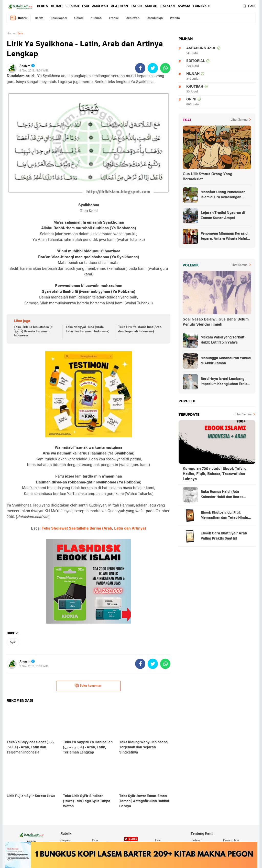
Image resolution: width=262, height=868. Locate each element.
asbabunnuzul (201, 48)
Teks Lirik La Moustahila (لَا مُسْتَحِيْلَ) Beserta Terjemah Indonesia (33, 332)
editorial (196, 61)
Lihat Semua (239, 120)
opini (191, 100)
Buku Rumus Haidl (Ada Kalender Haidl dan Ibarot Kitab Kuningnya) (222, 495)
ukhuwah (133, 18)
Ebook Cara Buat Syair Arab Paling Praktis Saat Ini (224, 536)
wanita (175, 18)
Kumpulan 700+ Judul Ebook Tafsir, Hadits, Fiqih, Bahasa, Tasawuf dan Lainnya (214, 474)
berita (42, 6)
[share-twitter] (153, 68)
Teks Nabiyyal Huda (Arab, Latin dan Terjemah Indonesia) (88, 329)
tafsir (136, 6)
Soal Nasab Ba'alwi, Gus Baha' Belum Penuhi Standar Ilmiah (216, 322)
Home (11, 34)
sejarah (72, 6)
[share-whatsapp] (165, 68)
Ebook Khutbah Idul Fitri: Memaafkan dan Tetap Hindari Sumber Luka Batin (226, 516)
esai (86, 6)
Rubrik (19, 18)
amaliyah (100, 6)
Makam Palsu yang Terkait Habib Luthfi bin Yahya (222, 340)
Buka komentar (88, 686)
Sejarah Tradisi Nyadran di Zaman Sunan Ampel (223, 216)
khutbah (195, 87)
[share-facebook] (140, 68)
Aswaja (184, 6)
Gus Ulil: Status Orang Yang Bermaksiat (208, 177)
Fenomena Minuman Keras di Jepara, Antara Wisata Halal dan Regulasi (225, 237)
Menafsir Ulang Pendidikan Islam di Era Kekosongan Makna (223, 195)
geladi (79, 18)
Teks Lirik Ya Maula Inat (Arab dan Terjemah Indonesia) (140, 329)
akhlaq (151, 6)
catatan (168, 6)
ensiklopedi (59, 18)
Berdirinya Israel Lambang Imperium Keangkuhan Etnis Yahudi (224, 382)
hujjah (57, 6)
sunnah (96, 18)
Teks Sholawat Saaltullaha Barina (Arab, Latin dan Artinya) (94, 529)
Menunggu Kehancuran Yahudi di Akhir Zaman (226, 361)
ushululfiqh (155, 18)
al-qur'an (119, 6)
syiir (13, 642)
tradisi (114, 18)
